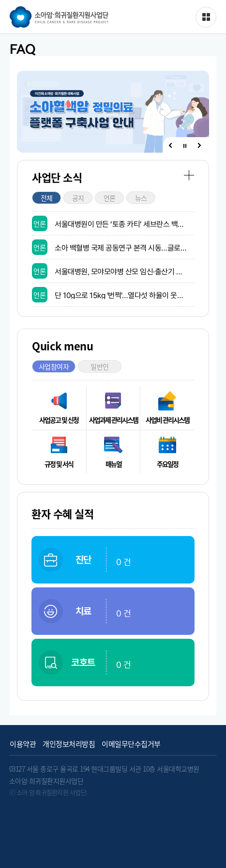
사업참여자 (54, 366)
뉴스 (141, 198)
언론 (110, 198)
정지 (185, 146)
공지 (78, 198)
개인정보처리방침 (69, 744)
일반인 (100, 366)
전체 (47, 198)
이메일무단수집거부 (131, 744)
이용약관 (23, 744)
